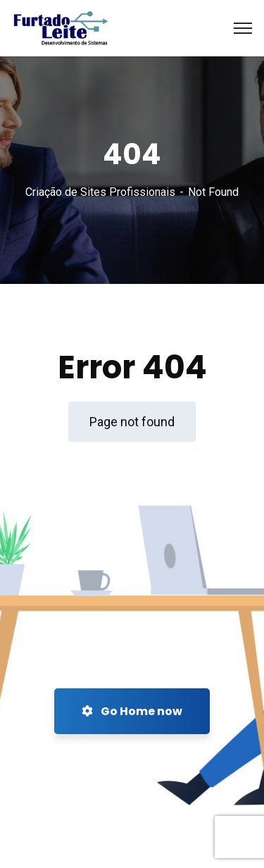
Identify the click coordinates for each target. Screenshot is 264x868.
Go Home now (132, 711)
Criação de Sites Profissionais (100, 192)
